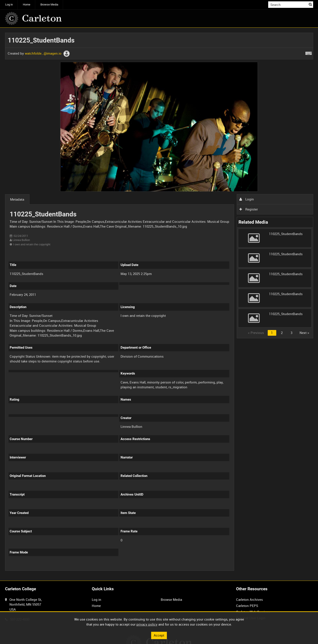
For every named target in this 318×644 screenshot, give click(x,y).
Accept (159, 635)
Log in (9, 4)
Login (247, 199)
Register (249, 209)
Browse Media (49, 4)
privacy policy (147, 624)
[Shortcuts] (309, 52)
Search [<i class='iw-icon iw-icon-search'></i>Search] (311, 4)
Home (27, 4)
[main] (159, 304)
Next (304, 333)
